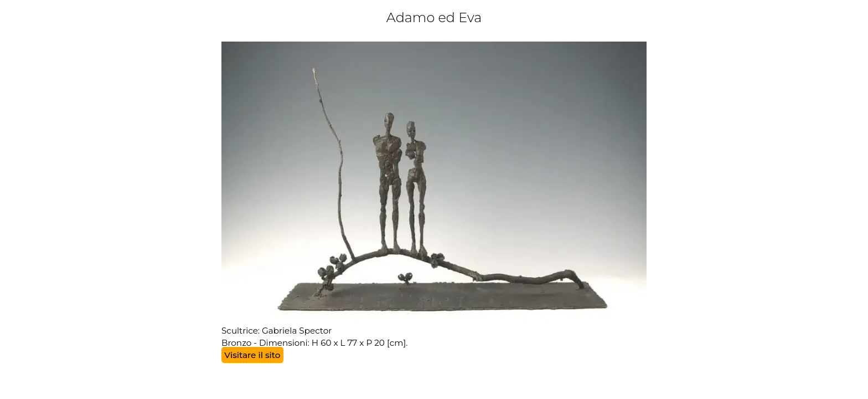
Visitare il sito (252, 355)
